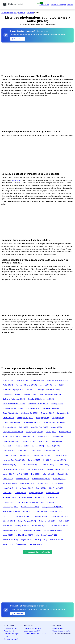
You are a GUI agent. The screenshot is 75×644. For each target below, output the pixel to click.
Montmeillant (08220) (28, 483)
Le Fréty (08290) (23, 474)
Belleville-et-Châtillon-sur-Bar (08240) (41, 399)
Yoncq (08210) (8, 544)
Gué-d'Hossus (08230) (42, 455)
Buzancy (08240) (63, 413)
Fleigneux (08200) (29, 441)
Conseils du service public (33, 628)
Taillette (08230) (64, 521)
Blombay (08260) (57, 404)
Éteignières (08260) (35, 544)
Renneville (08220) (9, 498)
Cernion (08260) (9, 418)
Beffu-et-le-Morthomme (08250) (14, 399)
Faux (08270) (58, 437)
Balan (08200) (30, 390)
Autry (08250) (59, 385)
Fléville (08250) (56, 441)
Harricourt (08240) (34, 460)
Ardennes (30, 13)
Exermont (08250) (29, 437)
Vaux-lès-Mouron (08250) (12, 530)
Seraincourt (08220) (56, 512)
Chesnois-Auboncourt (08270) (55, 422)
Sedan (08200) (28, 512)
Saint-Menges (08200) (11, 507)
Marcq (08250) (8, 479)
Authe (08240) (8, 385)
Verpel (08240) (8, 535)
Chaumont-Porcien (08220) (32, 422)
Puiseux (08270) (21, 493)
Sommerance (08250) (40, 516)
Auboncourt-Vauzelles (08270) (57, 380)
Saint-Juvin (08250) (47, 502)
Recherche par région (58, 5)
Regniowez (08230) (36, 493)
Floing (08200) (43, 441)
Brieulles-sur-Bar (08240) (29, 413)
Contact (70, 5)
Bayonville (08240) (30, 394)
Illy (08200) (47, 460)
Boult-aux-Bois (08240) (51, 408)
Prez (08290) (7, 493)
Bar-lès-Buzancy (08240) (12, 394)
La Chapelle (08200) (47, 465)
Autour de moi (44, 5)
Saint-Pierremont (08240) (30, 507)
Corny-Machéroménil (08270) (13, 432)
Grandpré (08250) (25, 455)
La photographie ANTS (32, 631)
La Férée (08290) (63, 465)
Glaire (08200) (36, 451)
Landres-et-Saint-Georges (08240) (58, 469)
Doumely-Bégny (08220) (35, 432)
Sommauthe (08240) (22, 516)
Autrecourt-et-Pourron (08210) (26, 385)
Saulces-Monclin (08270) (12, 512)
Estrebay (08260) (65, 432)
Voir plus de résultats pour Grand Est (37, 552)
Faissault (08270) (44, 437)
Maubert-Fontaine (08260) (41, 479)
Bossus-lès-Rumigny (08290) (13, 408)
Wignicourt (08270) (56, 540)
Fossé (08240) (8, 446)
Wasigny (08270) (41, 540)
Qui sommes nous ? (11, 639)
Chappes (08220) (58, 418)
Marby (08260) (63, 474)
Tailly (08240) (8, 526)
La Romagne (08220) (36, 469)
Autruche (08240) (46, 385)
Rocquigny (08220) (26, 498)
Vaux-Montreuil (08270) (40, 526)
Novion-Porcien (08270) (25, 488)
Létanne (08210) (49, 474)
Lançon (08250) (8, 474)
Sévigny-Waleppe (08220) (27, 521)
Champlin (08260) (43, 418)
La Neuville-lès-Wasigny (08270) (14, 469)
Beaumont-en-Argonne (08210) (50, 394)
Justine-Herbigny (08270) (12, 465)
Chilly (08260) (24, 427)
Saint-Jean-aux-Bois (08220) (28, 502)
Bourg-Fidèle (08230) (10, 413)
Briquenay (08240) (47, 413)
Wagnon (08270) (27, 540)
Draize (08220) (51, 432)
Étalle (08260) (21, 544)
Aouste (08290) (23, 380)
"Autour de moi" (17, 180)
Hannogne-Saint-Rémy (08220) (14, 460)
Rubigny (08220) (54, 498)
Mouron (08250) (43, 483)
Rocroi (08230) (40, 498)
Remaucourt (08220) (53, 493)
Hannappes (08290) (60, 455)
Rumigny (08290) (9, 502)
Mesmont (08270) (59, 479)
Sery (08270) (7, 516)
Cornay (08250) (57, 427)
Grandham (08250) (10, 455)
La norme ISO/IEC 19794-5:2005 (35, 634)
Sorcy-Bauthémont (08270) (59, 516)
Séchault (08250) (9, 521)
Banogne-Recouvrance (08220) (49, 390)
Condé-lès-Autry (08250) (40, 427)
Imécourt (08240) (60, 460)
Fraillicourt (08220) (22, 446)
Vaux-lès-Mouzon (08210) (32, 530)
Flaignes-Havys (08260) (11, 441)
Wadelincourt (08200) (10, 540)
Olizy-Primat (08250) (56, 488)
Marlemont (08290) (23, 479)
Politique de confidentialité (61, 631)
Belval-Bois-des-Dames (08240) (14, 404)
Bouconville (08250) (33, 408)
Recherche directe (10, 628)
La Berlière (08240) (30, 465)
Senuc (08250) (42, 512)
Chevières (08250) (9, 427)
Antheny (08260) (9, 380)
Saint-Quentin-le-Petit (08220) (52, 507)
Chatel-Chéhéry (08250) (11, 422)
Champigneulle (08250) (25, 418)
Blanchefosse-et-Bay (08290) (38, 404)
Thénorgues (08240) (22, 526)
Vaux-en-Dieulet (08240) (60, 526)
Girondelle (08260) (53, 446)
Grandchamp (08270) (51, 451)
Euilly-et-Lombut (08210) (11, 437)
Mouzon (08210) (58, 483)
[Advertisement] (37, 58)
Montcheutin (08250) (10, 483)
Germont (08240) (38, 446)
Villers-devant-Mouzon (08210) (47, 535)
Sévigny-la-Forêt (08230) (47, 521)
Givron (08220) (23, 451)
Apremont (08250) (37, 380)
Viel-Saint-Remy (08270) (25, 535)
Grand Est (22, 13)
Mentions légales (57, 628)
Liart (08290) (36, 474)
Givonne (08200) (9, 451)
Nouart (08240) (8, 488)
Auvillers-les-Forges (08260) (13, 390)
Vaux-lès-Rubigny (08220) (53, 530)
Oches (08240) (41, 488)
